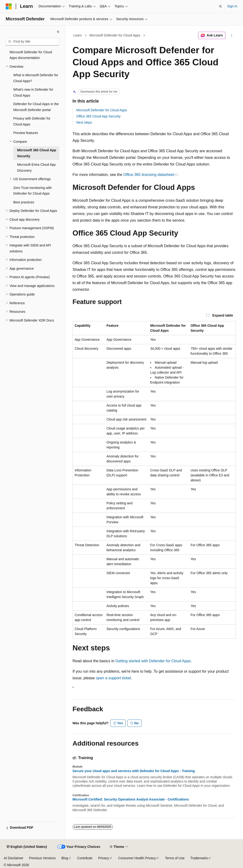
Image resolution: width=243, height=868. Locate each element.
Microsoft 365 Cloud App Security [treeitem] (37, 153)
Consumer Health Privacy (137, 858)
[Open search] (220, 6)
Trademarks (199, 858)
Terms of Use (175, 858)
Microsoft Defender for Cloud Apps (115, 35)
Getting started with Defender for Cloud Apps (153, 661)
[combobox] (33, 42)
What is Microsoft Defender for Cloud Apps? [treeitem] (36, 78)
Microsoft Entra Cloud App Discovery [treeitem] (36, 168)
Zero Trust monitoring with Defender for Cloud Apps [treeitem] (33, 191)
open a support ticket (113, 678)
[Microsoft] (9, 6)
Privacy (104, 858)
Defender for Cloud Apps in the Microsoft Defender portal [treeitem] (36, 107)
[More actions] (231, 36)
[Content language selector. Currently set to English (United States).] (27, 847)
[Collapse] (58, 32)
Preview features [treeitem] (26, 133)
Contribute (85, 858)
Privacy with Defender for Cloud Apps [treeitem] (32, 121)
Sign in (232, 6)
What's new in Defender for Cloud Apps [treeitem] (33, 92)
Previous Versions (42, 858)
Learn (78, 35)
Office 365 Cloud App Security (99, 116)
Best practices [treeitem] (24, 202)
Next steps (84, 122)
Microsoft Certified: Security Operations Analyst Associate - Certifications (131, 799)
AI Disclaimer (14, 858)
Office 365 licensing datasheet (149, 175)
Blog (65, 858)
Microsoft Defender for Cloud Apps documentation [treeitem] (31, 55)
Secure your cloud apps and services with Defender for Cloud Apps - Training (134, 771)
